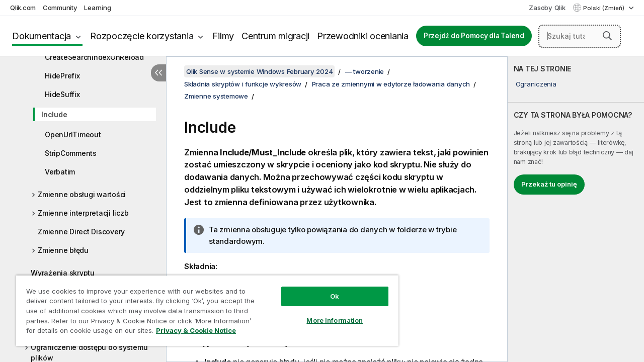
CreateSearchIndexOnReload (94, 57)
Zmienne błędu (63, 250)
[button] (607, 36)
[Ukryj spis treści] (158, 73)
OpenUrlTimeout (73, 134)
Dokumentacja (42, 36)
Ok (327, 289)
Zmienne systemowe (216, 96)
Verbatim (60, 172)
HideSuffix (62, 94)
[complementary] (576, 209)
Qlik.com (23, 8)
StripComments (71, 153)
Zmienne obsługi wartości (82, 194)
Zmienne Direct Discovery (81, 232)
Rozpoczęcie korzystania (142, 36)
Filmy (223, 36)
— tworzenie (365, 71)
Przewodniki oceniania (363, 36)
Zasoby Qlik (547, 8)
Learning (97, 8)
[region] (203, 307)
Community (60, 8)
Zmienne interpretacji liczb (83, 213)
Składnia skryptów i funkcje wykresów (243, 84)
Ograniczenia (536, 84)
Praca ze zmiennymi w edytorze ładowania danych (391, 84)
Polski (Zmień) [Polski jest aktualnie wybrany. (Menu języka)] (605, 8)
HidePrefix (62, 76)
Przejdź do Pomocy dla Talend (474, 36)
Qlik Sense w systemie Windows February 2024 (259, 71)
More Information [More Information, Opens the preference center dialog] (327, 313)
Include (54, 114)
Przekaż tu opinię (549, 184)
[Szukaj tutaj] (580, 36)
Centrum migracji (275, 36)
